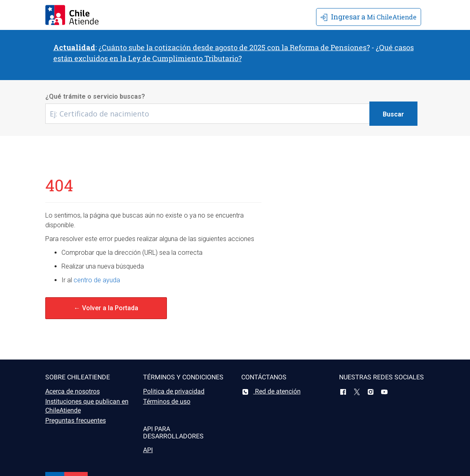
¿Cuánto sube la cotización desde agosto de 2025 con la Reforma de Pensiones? (234, 47)
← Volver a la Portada (106, 308)
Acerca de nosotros (73, 391)
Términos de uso (167, 401)
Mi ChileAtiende (369, 17)
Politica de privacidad (174, 391)
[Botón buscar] (393, 114)
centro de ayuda (97, 280)
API (148, 450)
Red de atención (271, 391)
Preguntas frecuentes (76, 420)
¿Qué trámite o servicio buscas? (95, 96)
